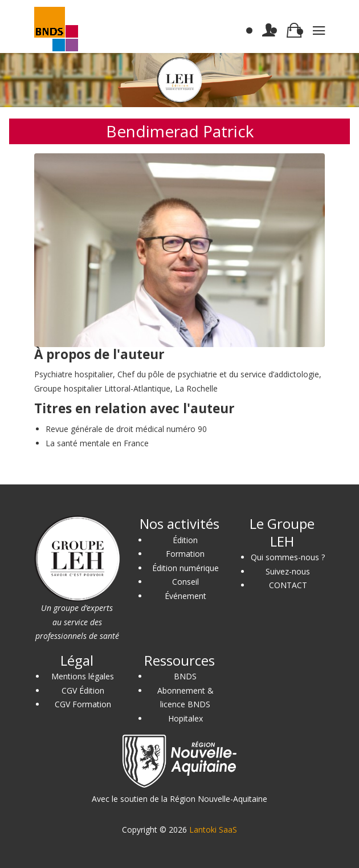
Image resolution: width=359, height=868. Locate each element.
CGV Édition (83, 690)
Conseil (185, 582)
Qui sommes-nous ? (288, 557)
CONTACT (288, 585)
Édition (185, 540)
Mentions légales (83, 676)
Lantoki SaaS (213, 830)
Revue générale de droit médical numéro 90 (126, 429)
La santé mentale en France (97, 443)
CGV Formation (83, 704)
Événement (185, 596)
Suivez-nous (288, 571)
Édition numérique (185, 568)
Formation (185, 554)
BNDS (185, 676)
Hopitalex (185, 718)
